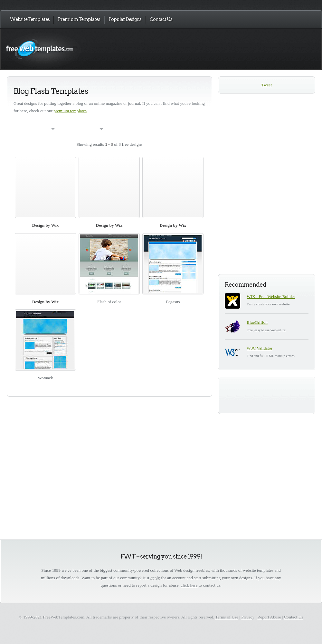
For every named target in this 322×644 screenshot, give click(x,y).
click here (189, 585)
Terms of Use (227, 617)
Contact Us (161, 19)
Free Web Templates (70, 49)
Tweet (267, 85)
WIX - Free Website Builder (271, 297)
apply (155, 578)
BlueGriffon (257, 322)
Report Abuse (269, 617)
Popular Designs (125, 19)
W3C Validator (260, 348)
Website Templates (30, 19)
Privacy (248, 617)
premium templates (70, 111)
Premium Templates (79, 19)
